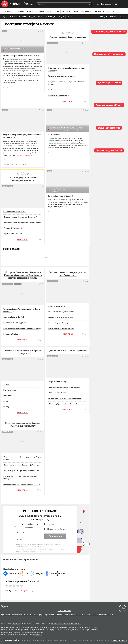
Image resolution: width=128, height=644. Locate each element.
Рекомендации (12, 249)
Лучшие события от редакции (29, 526)
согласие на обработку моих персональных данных (35, 544)
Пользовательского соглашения (33, 551)
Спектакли (52, 524)
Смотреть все (68, 101)
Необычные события (56, 529)
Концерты (21, 532)
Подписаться (55, 536)
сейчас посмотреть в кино (24, 155)
